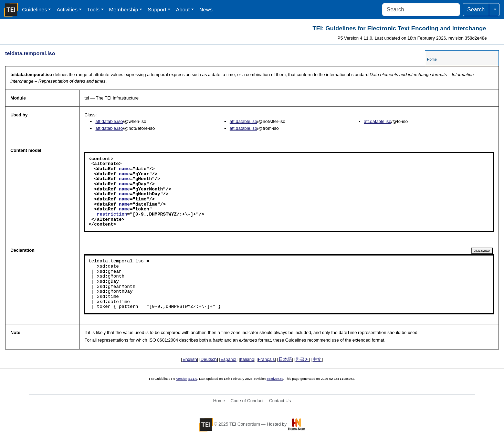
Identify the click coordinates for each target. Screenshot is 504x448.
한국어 (302, 359)
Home (432, 59)
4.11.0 (193, 379)
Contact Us (280, 401)
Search (476, 9)
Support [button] (157, 9)
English (190, 359)
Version (182, 379)
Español (228, 359)
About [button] (183, 9)
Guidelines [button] (35, 9)
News (206, 9)
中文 (317, 359)
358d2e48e (275, 379)
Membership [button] (124, 9)
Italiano (247, 359)
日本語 (285, 359)
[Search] (421, 10)
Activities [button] (67, 9)
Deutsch (209, 359)
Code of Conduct (247, 401)
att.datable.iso (109, 121)
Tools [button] (93, 9)
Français (266, 359)
